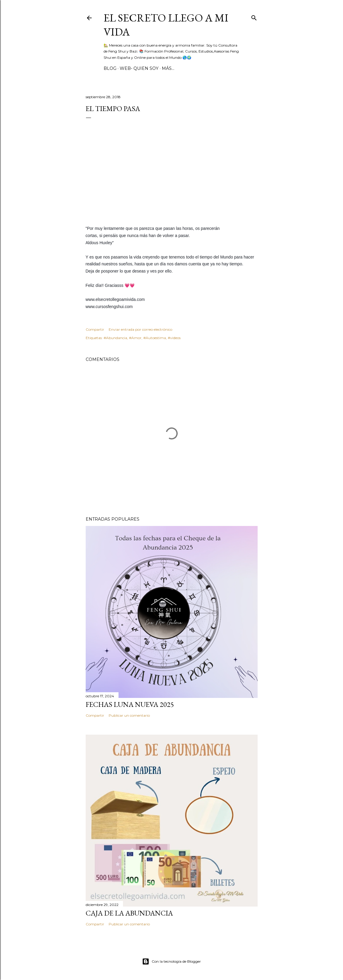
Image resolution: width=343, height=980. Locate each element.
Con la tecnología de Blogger (171, 961)
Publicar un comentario (129, 715)
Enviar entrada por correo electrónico (140, 329)
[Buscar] (254, 17)
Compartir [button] (95, 329)
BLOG (110, 68)
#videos (174, 338)
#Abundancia (115, 338)
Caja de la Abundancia (129, 913)
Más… (168, 68)
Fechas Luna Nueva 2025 (130, 704)
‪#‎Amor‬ (135, 338)
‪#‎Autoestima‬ (155, 338)
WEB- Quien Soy (139, 68)
